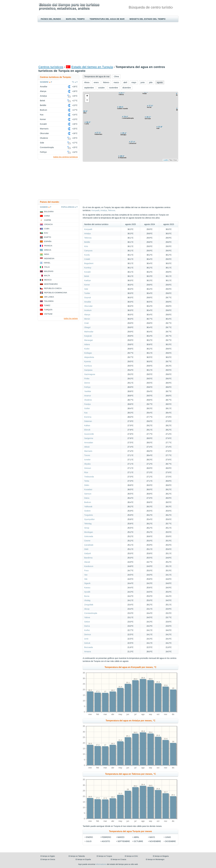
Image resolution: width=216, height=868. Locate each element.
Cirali (86, 323)
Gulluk (87, 408)
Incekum (88, 310)
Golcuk (87, 643)
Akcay (87, 609)
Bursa (87, 596)
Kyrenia (87, 361)
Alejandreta (89, 357)
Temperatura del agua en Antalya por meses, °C (131, 721)
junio (168, 837)
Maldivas (49, 271)
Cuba (47, 229)
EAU (46, 233)
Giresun (88, 468)
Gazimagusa (90, 374)
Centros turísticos (51, 67)
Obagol (87, 327)
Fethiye (87, 387)
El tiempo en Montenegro (155, 859)
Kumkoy (88, 268)
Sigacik (87, 583)
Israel (47, 263)
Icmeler (87, 460)
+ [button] (87, 96)
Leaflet (166, 160)
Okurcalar (88, 306)
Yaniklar (88, 391)
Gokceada (89, 536)
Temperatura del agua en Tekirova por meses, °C (131, 774)
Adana (87, 344)
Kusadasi (88, 489)
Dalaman (88, 421)
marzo (121, 837)
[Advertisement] (108, 43)
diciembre (170, 841)
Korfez (87, 630)
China (47, 216)
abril (136, 837)
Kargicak (88, 336)
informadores (101, 864)
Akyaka (87, 464)
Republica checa (53, 288)
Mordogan (89, 532)
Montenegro (51, 284)
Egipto (48, 237)
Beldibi (87, 242)
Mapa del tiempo (75, 19)
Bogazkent (89, 263)
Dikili (86, 549)
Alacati (87, 562)
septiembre (124, 841)
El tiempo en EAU (131, 856)
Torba (87, 481)
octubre (138, 841)
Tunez (47, 305)
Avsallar (88, 302)
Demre (87, 383)
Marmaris (88, 451)
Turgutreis (89, 515)
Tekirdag (88, 524)
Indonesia (49, 258)
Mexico (48, 280)
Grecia (48, 250)
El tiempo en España (83, 859)
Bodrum (88, 502)
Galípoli (87, 553)
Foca (86, 571)
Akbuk (87, 447)
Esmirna (88, 417)
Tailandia (49, 301)
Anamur (88, 396)
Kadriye (87, 280)
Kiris (86, 246)
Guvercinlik (89, 434)
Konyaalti (95, 210)
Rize (86, 472)
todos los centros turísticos (66, 157)
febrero (106, 837)
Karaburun (89, 566)
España (48, 241)
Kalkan (87, 425)
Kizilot (87, 349)
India (47, 254)
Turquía (48, 310)
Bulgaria (49, 212)
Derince (87, 634)
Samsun (88, 494)
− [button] (87, 100)
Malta (47, 276)
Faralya (87, 404)
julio (89, 841)
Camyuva (88, 251)
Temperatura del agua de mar (107, 19)
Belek (87, 276)
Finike (87, 379)
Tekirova (111, 210)
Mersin (87, 319)
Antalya (104, 210)
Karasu (87, 588)
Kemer (87, 285)
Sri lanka (49, 297)
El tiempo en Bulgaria (161, 856)
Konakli (87, 272)
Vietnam (48, 314)
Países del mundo (51, 19)
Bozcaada (88, 647)
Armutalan (89, 443)
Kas (86, 413)
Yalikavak (88, 507)
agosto (106, 841)
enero (89, 837)
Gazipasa (88, 370)
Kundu (87, 255)
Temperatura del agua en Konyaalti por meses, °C (130, 667)
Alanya (87, 315)
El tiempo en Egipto (48, 856)
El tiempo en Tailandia (77, 856)
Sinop (87, 528)
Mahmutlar (89, 332)
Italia (47, 267)
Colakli (87, 259)
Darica (87, 626)
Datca (87, 498)
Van (86, 575)
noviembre (155, 841)
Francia (48, 246)
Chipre (48, 220)
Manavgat (88, 340)
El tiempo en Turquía (104, 856)
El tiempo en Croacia (118, 859)
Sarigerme (89, 438)
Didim (87, 485)
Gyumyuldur (89, 519)
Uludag (87, 600)
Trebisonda (89, 477)
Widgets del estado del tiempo (147, 19)
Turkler (87, 293)
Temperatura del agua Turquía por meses (130, 831)
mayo (152, 837)
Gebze (87, 622)
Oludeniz (88, 400)
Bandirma (88, 558)
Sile (86, 579)
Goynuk (87, 297)
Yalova (87, 617)
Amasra (87, 652)
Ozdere (87, 511)
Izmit (86, 639)
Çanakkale (89, 545)
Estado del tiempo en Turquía (92, 67)
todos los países (71, 318)
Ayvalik (87, 592)
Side (86, 289)
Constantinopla (91, 613)
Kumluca (88, 366)
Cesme (87, 541)
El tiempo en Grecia (48, 859)
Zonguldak (89, 605)
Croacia (48, 224)
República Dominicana (56, 293)
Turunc (87, 455)
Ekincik (87, 430)
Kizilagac (88, 353)
